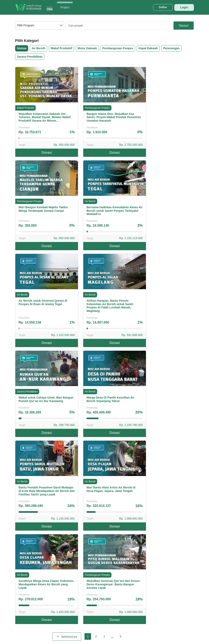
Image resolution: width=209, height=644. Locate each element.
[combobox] (40, 26)
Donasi (47, 153)
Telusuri (183, 26)
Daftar (163, 7)
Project (65, 7)
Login (184, 7)
